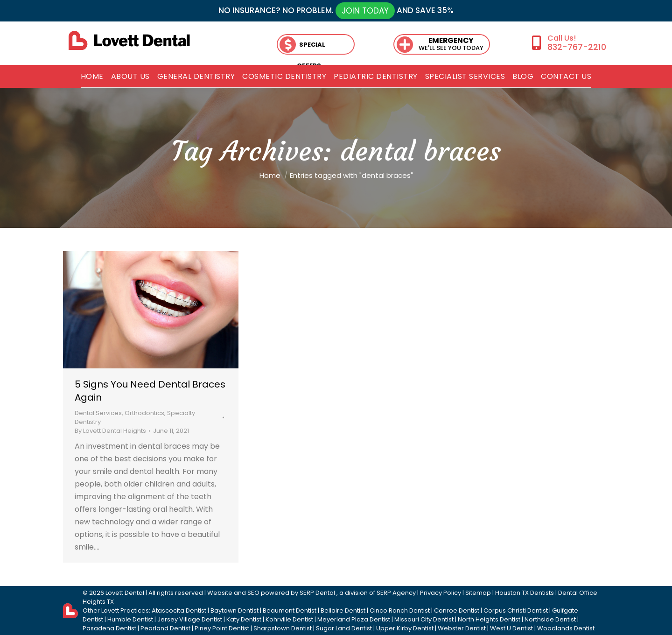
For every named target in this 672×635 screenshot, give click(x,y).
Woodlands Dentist (566, 628)
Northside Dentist (550, 619)
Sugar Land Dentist (344, 628)
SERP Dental (317, 593)
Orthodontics (144, 413)
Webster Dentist (462, 628)
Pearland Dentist (165, 628)
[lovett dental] (129, 40)
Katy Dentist (244, 619)
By (110, 431)
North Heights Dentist (489, 619)
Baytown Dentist (234, 610)
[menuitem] (92, 77)
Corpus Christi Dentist (516, 610)
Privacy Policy (441, 593)
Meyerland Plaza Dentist (354, 619)
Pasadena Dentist (109, 628)
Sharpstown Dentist (283, 628)
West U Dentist (511, 628)
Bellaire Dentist (343, 610)
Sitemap (478, 593)
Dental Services (98, 413)
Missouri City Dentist (424, 619)
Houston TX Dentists (525, 593)
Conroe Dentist (457, 610)
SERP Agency (396, 593)
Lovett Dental (125, 593)
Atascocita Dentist (179, 610)
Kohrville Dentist (289, 619)
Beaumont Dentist (290, 610)
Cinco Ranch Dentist (400, 610)
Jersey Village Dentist (190, 619)
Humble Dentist (130, 619)
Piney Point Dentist (222, 628)
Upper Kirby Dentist (405, 628)
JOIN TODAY (365, 11)
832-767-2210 (577, 47)
